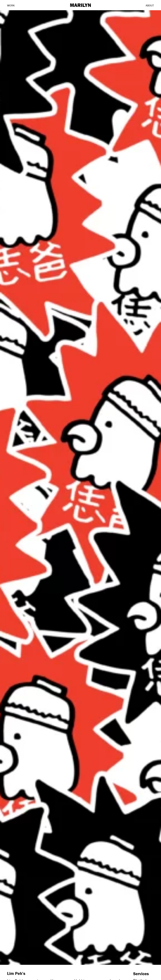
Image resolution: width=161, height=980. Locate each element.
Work (11, 5)
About (150, 5)
